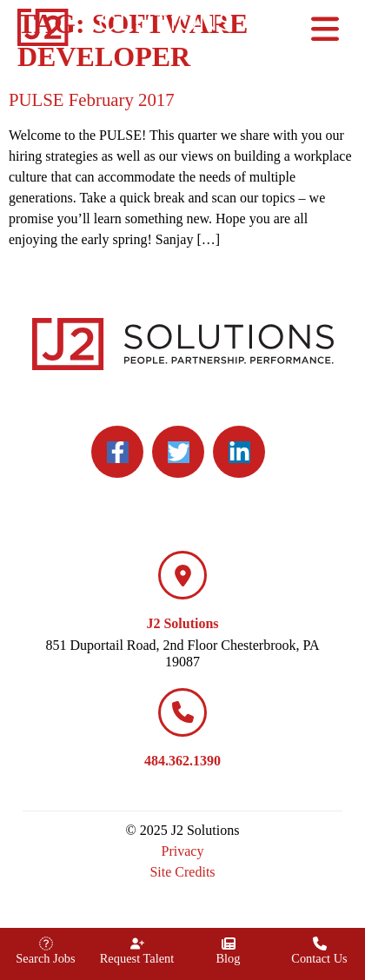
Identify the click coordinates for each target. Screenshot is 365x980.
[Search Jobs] (46, 944)
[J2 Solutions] (182, 575)
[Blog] (229, 944)
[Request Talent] (137, 944)
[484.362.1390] (182, 712)
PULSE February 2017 (92, 99)
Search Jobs (45, 958)
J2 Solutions (182, 623)
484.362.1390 (182, 761)
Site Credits (182, 872)
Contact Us (319, 958)
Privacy (183, 851)
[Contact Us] (320, 944)
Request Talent (137, 958)
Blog (229, 958)
